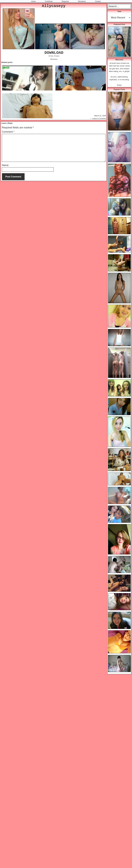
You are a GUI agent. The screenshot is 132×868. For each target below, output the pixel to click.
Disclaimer (82, 1)
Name (5, 165)
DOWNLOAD (54, 53)
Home (33, 1)
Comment (8, 132)
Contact (98, 1)
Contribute (49, 1)
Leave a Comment (99, 119)
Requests (65, 1)
